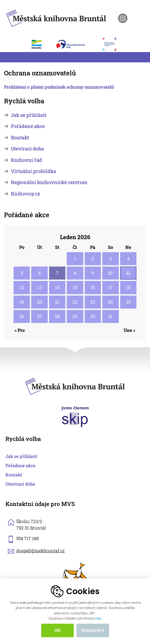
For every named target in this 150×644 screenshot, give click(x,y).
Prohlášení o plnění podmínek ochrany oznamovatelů (59, 87)
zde (98, 619)
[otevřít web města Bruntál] (40, 44)
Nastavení (93, 630)
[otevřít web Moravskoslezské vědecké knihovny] (112, 44)
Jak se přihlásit (29, 115)
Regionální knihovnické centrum (49, 182)
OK (58, 630)
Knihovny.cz (25, 194)
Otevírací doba (27, 149)
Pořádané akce (28, 126)
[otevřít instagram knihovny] (123, 18)
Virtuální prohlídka (33, 171)
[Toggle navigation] (7, 57)
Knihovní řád (26, 160)
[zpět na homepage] (56, 17)
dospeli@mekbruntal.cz (40, 551)
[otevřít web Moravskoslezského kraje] (77, 44)
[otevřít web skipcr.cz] (75, 416)
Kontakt (20, 138)
